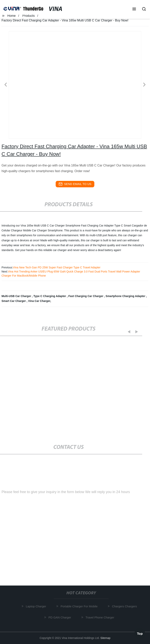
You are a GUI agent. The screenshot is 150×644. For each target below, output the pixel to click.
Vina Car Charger (39, 301)
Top (140, 634)
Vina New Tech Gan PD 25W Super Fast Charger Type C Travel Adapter (57, 267)
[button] (134, 9)
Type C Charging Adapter (50, 296)
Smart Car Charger (14, 301)
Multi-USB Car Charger (17, 296)
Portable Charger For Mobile (80, 606)
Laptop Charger (37, 606)
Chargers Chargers (125, 606)
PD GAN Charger (61, 617)
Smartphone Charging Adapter (126, 296)
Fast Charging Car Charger (86, 296)
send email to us (75, 184)
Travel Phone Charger (101, 617)
